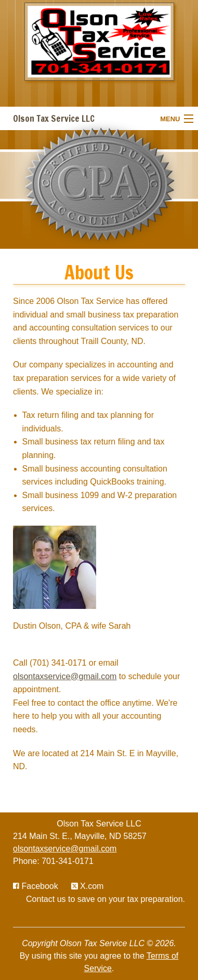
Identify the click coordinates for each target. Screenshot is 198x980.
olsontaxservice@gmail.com (65, 676)
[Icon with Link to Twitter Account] (88, 886)
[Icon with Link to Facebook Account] (36, 886)
